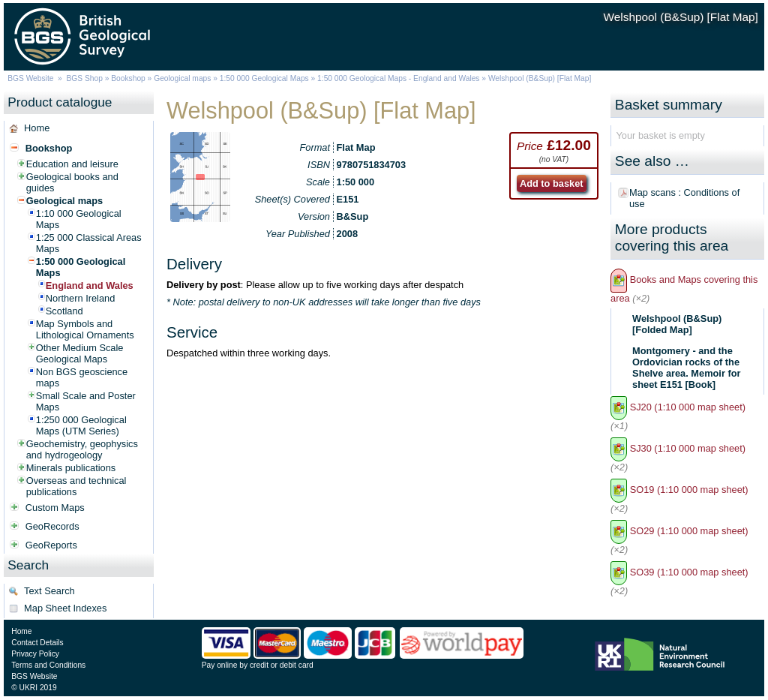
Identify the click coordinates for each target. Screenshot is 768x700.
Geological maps (182, 78)
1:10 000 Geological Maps (79, 219)
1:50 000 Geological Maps (264, 78)
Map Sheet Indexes (65, 608)
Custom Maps (55, 508)
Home (37, 128)
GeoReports (51, 545)
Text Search (49, 591)
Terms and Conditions (48, 665)
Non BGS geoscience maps (82, 377)
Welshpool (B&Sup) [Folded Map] (677, 324)
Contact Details (37, 643)
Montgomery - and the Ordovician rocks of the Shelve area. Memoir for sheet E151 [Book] (686, 368)
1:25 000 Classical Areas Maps (89, 243)
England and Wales (90, 285)
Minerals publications (71, 468)
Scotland (64, 311)
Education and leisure (72, 164)
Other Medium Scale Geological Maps (80, 353)
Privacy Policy (35, 654)
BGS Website (30, 78)
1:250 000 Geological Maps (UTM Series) (81, 425)
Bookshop (128, 78)
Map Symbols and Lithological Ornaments (85, 329)
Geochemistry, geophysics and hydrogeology (82, 449)
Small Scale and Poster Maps (86, 401)
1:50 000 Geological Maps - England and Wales (398, 78)
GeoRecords (52, 526)
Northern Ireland (80, 298)
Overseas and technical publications (76, 486)
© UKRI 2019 (34, 688)
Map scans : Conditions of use (684, 198)
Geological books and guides (72, 182)
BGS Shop (85, 78)
